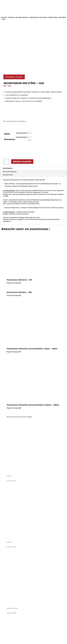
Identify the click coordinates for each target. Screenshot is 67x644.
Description (8, 155)
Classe (7, 121)
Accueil (4, 17)
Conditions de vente (12, 594)
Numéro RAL (8, 161)
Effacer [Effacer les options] (30, 127)
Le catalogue (10, 588)
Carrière (9, 592)
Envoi (11, 638)
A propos (9, 590)
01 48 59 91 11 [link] (11, 581)
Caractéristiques (10, 158)
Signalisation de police (38, 17)
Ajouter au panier (22, 148)
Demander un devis (14, 64)
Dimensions (10, 126)
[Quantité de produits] (6, 148)
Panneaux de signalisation (18, 17)
